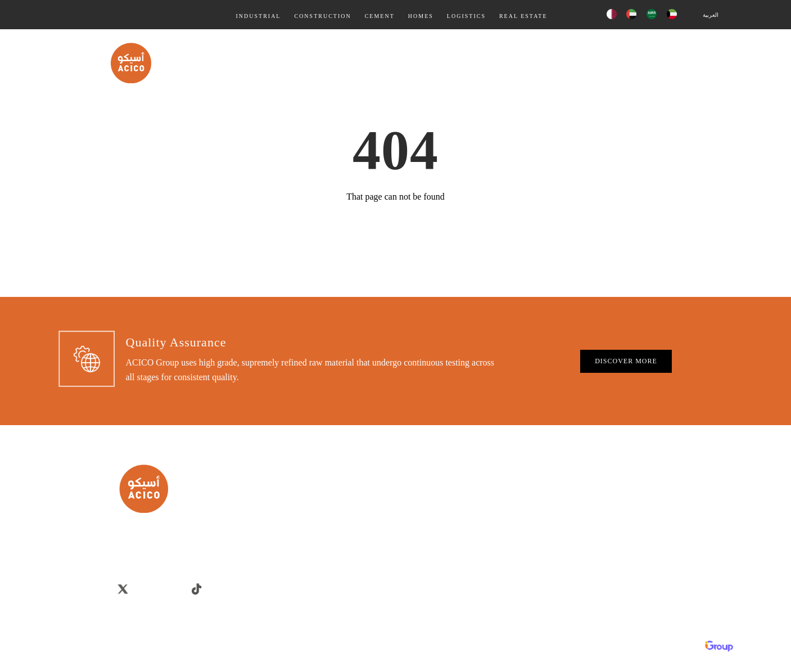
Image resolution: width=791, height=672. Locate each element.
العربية (711, 15)
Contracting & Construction (659, 520)
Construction (322, 16)
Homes (421, 16)
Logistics (466, 16)
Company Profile (373, 551)
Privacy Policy (369, 520)
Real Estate (523, 16)
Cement (380, 16)
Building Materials (645, 488)
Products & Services (455, 62)
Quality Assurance (365, 62)
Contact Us (696, 62)
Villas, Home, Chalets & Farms (664, 504)
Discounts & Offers (647, 551)
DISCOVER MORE (626, 361)
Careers (359, 504)
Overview (362, 536)
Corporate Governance (381, 488)
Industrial (258, 16)
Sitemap (360, 567)
